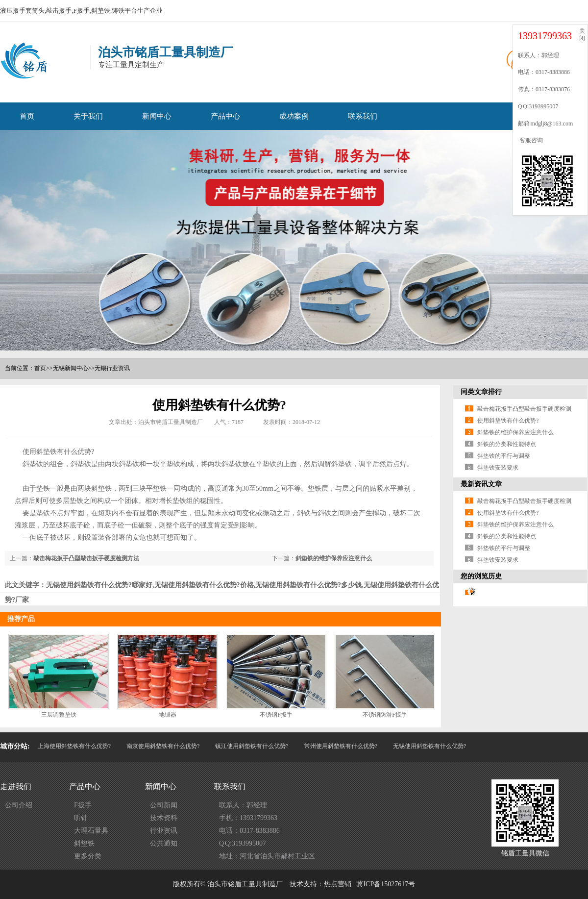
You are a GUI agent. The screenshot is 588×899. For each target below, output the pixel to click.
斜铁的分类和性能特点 (507, 444)
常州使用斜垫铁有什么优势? (341, 746)
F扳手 (83, 805)
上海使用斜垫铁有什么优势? (74, 746)
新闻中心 (157, 116)
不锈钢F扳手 (276, 715)
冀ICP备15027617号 (386, 884)
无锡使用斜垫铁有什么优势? (429, 746)
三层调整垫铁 (59, 715)
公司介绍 (19, 805)
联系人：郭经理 (243, 805)
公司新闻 (164, 805)
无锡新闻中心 (71, 368)
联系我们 (363, 116)
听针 (81, 818)
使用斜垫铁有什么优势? (508, 421)
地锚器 (168, 715)
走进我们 (16, 787)
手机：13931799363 (248, 818)
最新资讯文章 (481, 484)
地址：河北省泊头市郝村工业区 (267, 856)
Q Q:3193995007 (243, 843)
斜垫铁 (84, 843)
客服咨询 (530, 140)
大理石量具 (91, 831)
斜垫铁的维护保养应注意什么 (334, 558)
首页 (27, 116)
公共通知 (164, 843)
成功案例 (294, 116)
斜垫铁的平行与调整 (504, 456)
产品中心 (225, 116)
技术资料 (164, 818)
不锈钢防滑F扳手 (385, 715)
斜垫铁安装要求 (498, 468)
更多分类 (88, 856)
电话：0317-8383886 (249, 831)
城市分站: (15, 746)
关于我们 (88, 116)
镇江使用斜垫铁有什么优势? (252, 746)
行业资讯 (164, 831)
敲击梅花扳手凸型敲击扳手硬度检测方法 (86, 558)
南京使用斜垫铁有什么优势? (163, 746)
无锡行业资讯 (112, 368)
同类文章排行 (481, 392)
